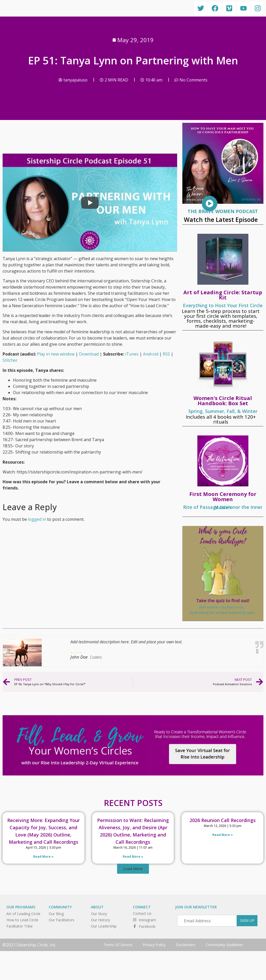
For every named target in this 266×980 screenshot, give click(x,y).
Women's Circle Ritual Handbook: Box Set (223, 401)
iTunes (132, 354)
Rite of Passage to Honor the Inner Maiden (223, 507)
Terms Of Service (118, 945)
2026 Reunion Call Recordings (223, 820)
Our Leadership (104, 926)
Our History (100, 920)
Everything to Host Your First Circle (223, 305)
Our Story (99, 914)
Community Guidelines (224, 945)
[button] (133, 869)
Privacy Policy (154, 945)
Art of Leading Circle (23, 914)
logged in (37, 519)
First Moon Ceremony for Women (223, 497)
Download (89, 354)
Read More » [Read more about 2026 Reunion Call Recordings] (223, 835)
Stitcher (10, 360)
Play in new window (56, 354)
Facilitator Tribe (20, 926)
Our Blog (56, 914)
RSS (166, 354)
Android (151, 354)
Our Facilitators (62, 920)
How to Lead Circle (22, 920)
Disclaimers (186, 945)
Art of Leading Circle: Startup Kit (223, 295)
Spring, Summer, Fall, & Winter (223, 411)
